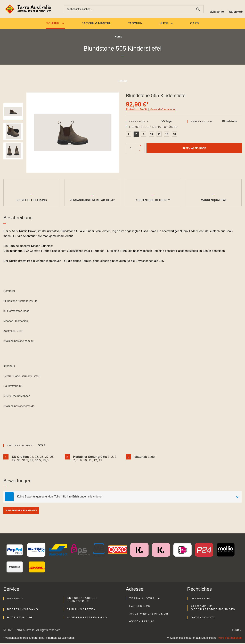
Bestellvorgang (23, 610)
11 (159, 135)
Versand (15, 599)
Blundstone (230, 122)
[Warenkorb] (235, 9)
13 (174, 135)
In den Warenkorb (194, 149)
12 (167, 135)
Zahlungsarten (81, 610)
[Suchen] (197, 9)
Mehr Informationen (230, 638)
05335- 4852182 (142, 622)
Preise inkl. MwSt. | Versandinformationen (151, 110)
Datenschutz (203, 618)
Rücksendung (20, 618)
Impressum (201, 599)
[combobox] (128, 9)
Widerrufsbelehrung (87, 618)
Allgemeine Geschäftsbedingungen (213, 608)
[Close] (237, 497)
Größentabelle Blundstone (82, 600)
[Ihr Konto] (216, 9)
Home (118, 37)
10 (152, 135)
